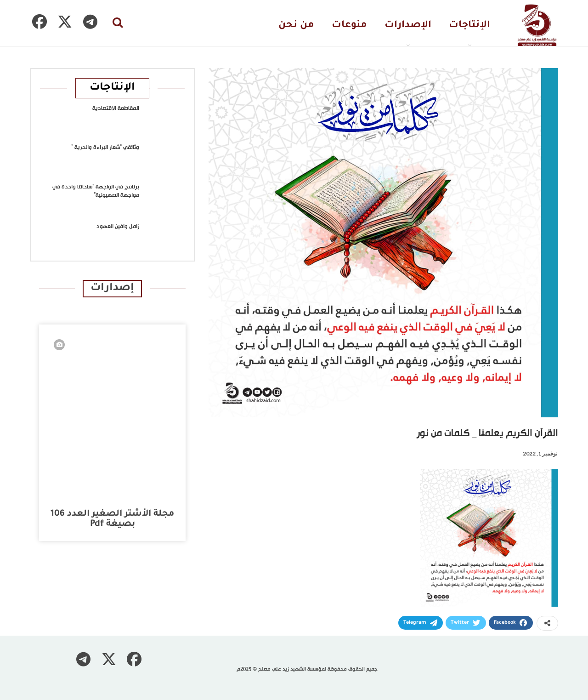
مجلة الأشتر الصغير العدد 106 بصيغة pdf (112, 519)
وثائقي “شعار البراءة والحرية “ (105, 148)
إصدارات (112, 288)
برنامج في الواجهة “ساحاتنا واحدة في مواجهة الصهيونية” (96, 191)
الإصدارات (408, 26)
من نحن (296, 26)
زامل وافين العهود (118, 227)
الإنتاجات (469, 26)
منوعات (349, 26)
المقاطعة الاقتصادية (116, 108)
